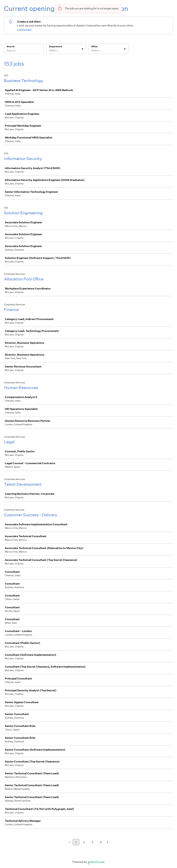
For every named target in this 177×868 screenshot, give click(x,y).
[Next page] (108, 842)
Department (56, 47)
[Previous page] (69, 842)
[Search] (24, 51)
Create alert (24, 29)
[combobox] (49, 50)
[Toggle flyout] (82, 49)
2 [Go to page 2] (84, 842)
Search (11, 47)
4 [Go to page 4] (101, 842)
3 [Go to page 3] (92, 842)
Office (94, 47)
